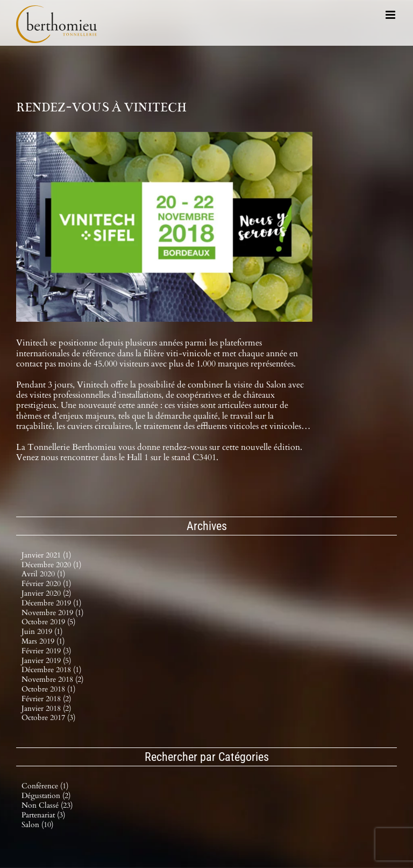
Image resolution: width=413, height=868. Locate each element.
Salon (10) (37, 825)
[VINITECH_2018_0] (164, 227)
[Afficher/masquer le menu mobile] (391, 15)
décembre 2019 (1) (51, 603)
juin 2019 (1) (42, 631)
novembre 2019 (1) (52, 613)
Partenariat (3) (43, 816)
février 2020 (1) (46, 584)
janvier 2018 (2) (46, 708)
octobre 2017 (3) (48, 718)
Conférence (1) (45, 786)
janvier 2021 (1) (46, 555)
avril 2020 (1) (43, 574)
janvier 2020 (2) (46, 593)
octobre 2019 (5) (48, 622)
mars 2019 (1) (43, 641)
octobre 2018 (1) (48, 689)
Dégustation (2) (46, 796)
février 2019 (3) (46, 651)
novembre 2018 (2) (52, 679)
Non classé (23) (47, 806)
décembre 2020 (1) (51, 565)
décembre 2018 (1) (51, 670)
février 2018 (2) (46, 699)
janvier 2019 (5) (46, 661)
